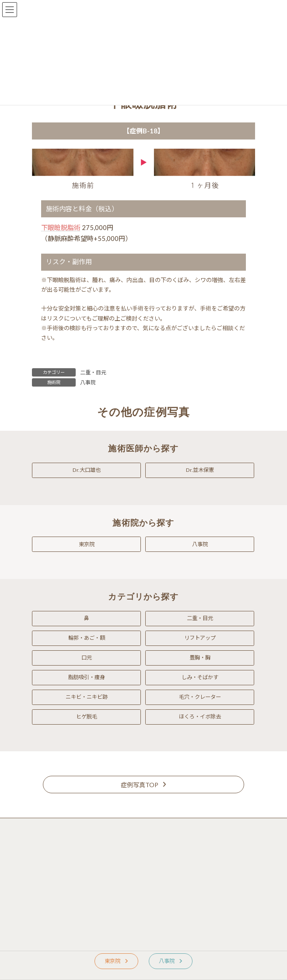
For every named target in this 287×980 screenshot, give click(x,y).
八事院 (88, 382)
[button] (86, 470)
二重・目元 (93, 372)
